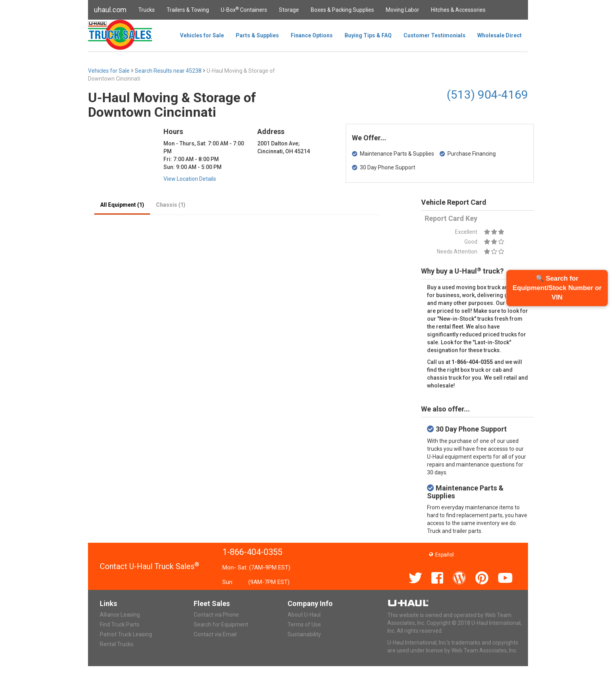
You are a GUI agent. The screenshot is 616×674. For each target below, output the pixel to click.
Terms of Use (304, 624)
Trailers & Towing (188, 10)
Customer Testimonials (434, 35)
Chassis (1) (171, 205)
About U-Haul (304, 615)
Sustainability (304, 634)
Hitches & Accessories (458, 10)
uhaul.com (110, 10)
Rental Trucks (117, 644)
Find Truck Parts (120, 624)
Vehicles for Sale (202, 35)
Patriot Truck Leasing (126, 634)
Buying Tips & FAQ (368, 35)
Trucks (147, 10)
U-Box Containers (244, 9)
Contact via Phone (216, 615)
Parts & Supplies (257, 35)
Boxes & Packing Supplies (342, 10)
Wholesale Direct (500, 35)
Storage (289, 10)
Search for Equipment (221, 624)
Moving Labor (402, 10)
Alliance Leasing (120, 615)
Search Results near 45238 (169, 71)
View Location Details (190, 179)
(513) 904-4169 (487, 95)
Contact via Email (215, 634)
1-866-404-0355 (252, 552)
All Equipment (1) (122, 205)
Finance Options (312, 35)
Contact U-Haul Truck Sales (149, 566)
